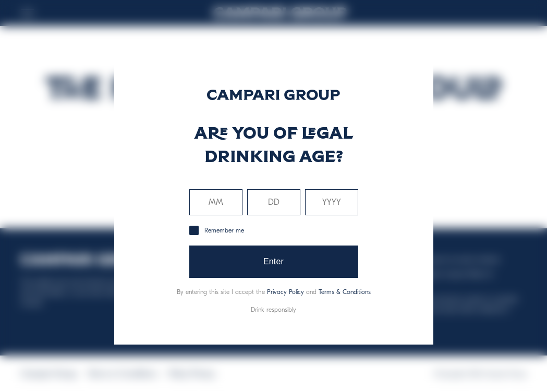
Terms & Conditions (345, 292)
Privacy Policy (285, 292)
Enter (273, 261)
